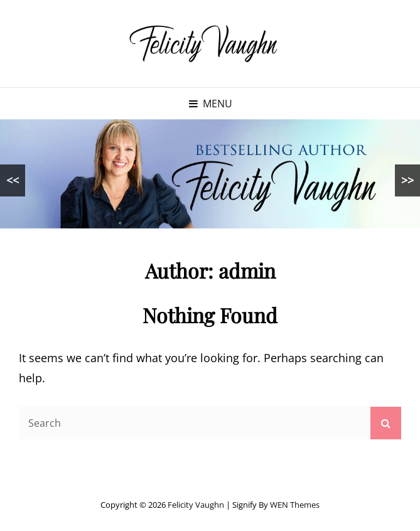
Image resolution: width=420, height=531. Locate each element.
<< (13, 180)
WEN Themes (295, 505)
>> (407, 180)
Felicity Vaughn (196, 505)
